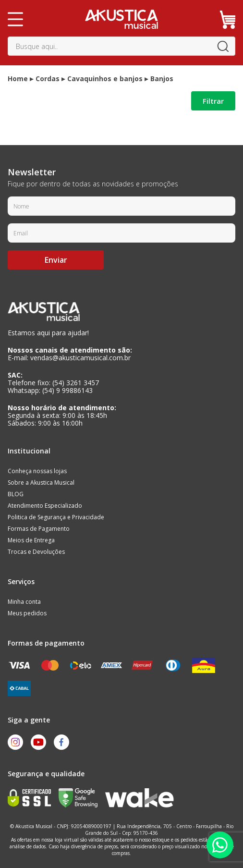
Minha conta (24, 602)
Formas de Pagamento (39, 529)
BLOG (16, 494)
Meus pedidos (27, 613)
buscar (223, 46)
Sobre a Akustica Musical (41, 483)
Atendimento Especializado (45, 506)
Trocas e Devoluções (36, 552)
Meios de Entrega (31, 540)
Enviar (56, 260)
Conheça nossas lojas (37, 471)
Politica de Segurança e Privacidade (56, 517)
